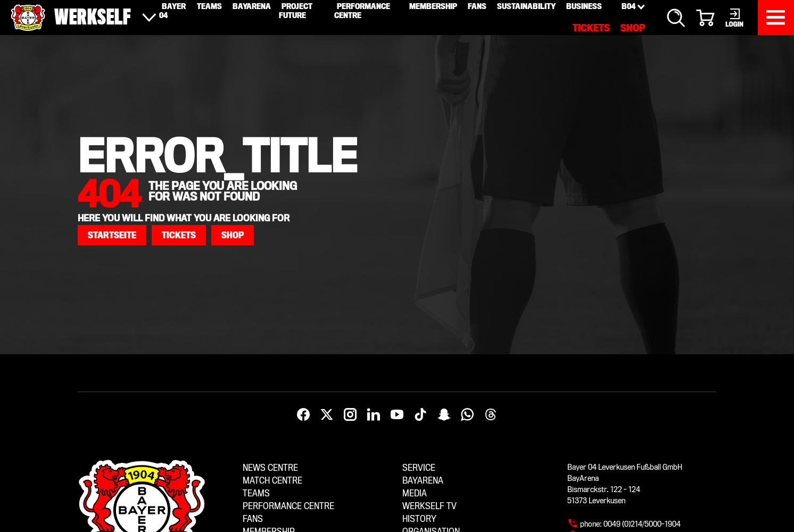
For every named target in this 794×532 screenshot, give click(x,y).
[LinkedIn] (374, 415)
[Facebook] (303, 415)
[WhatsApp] (467, 415)
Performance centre (288, 506)
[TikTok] (420, 415)
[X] (327, 415)
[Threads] (491, 415)
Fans (253, 519)
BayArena (423, 481)
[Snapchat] (444, 415)
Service (419, 468)
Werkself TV (429, 506)
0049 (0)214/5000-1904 (642, 524)
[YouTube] (397, 415)
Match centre (272, 481)
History (419, 519)
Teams (256, 493)
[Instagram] (350, 415)
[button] (112, 235)
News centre (270, 468)
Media (415, 493)
